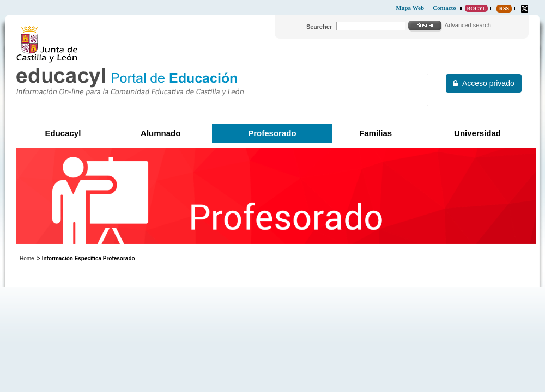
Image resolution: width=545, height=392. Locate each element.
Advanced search (468, 25)
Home (27, 258)
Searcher (319, 27)
